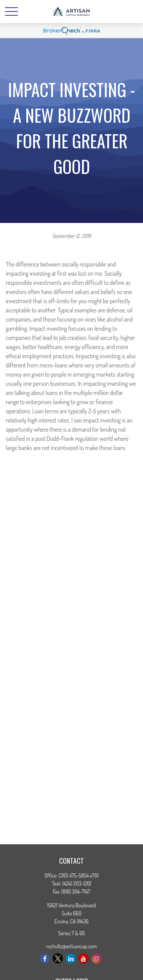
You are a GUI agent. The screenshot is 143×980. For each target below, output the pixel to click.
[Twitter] (58, 958)
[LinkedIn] (71, 958)
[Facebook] (45, 958)
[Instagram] (97, 958)
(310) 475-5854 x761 (79, 875)
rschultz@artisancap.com (71, 946)
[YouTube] (84, 958)
